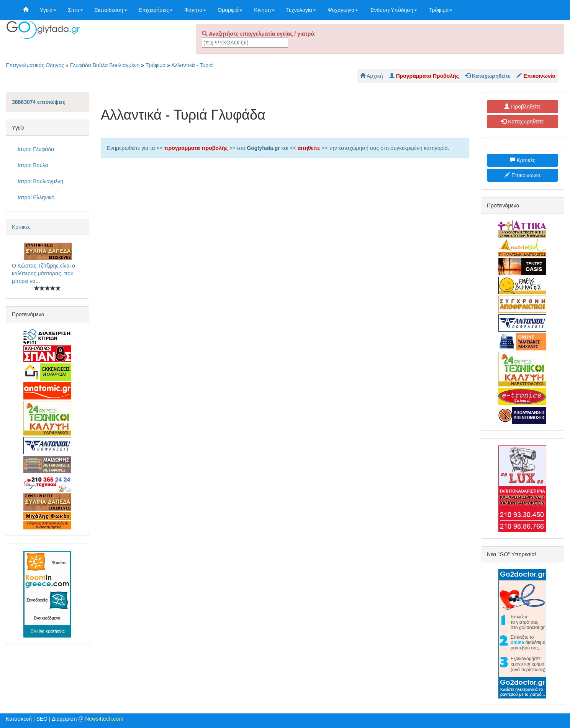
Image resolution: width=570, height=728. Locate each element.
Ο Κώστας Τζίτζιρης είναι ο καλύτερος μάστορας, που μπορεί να (43, 273)
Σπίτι (75, 10)
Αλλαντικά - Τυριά (192, 65)
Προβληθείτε (522, 107)
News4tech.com (104, 719)
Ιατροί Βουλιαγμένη (40, 181)
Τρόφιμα (441, 10)
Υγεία (48, 10)
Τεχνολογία (301, 10)
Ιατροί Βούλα (33, 165)
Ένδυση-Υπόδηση (393, 10)
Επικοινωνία (522, 175)
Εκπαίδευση (111, 10)
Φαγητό (195, 10)
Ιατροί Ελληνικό (36, 197)
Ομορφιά (230, 10)
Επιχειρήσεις (156, 10)
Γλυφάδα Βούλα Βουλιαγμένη (105, 65)
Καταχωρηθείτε (522, 122)
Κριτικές (21, 227)
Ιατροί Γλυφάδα (36, 149)
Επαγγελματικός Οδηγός (35, 65)
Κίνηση (264, 10)
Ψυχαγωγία (343, 10)
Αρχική (372, 76)
